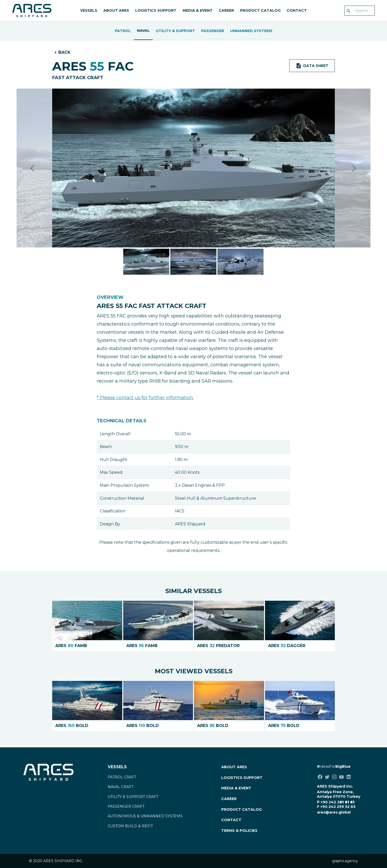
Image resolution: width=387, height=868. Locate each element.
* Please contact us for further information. (145, 398)
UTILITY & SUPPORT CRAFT (133, 797)
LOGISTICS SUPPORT (156, 10)
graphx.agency (345, 861)
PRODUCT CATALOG (260, 10)
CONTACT (297, 10)
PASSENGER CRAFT (126, 806)
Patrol (123, 31)
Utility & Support (175, 31)
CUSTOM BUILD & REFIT (130, 826)
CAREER (226, 10)
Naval (143, 31)
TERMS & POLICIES (239, 831)
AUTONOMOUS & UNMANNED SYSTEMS (145, 816)
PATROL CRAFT (122, 777)
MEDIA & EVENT (198, 10)
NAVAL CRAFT (121, 787)
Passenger (213, 31)
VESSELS (89, 10)
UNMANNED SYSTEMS (251, 31)
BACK (64, 52)
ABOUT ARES (116, 10)
